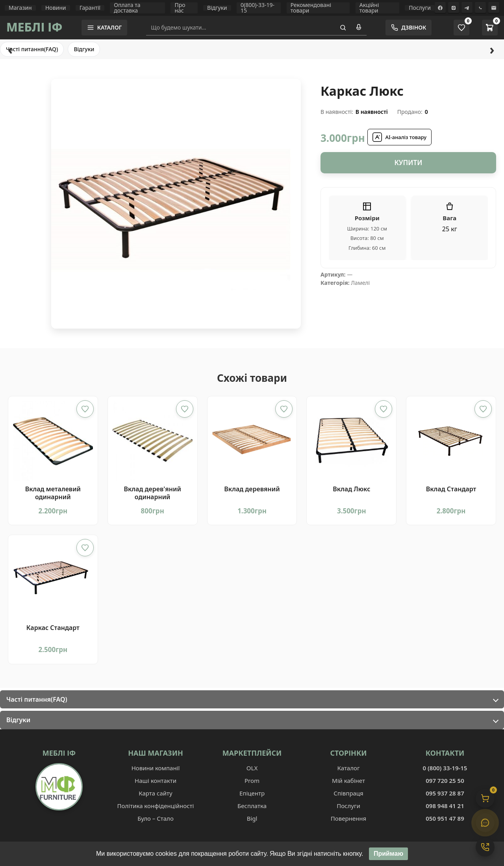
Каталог (348, 768)
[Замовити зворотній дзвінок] (409, 28)
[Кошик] (485, 798)
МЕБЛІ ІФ (34, 27)
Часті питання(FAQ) (32, 49)
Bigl (252, 818)
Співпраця (348, 793)
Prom (252, 781)
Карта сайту (155, 793)
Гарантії (90, 8)
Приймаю (388, 854)
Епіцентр (252, 793)
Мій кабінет (348, 781)
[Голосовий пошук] (359, 28)
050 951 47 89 (445, 818)
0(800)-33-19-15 (258, 8)
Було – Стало (156, 818)
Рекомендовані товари (311, 8)
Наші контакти (156, 781)
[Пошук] (343, 28)
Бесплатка (252, 806)
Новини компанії (156, 768)
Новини (56, 8)
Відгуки (217, 8)
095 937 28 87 (445, 793)
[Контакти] (485, 847)
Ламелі (360, 283)
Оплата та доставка (127, 8)
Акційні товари (369, 8)
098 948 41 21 (445, 806)
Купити (408, 163)
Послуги (420, 8)
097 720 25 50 (445, 781)
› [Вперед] (492, 49)
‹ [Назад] (10, 49)
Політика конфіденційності (156, 806)
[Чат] (485, 823)
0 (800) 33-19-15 (445, 768)
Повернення (348, 818)
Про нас (180, 8)
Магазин (20, 8)
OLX (252, 768)
